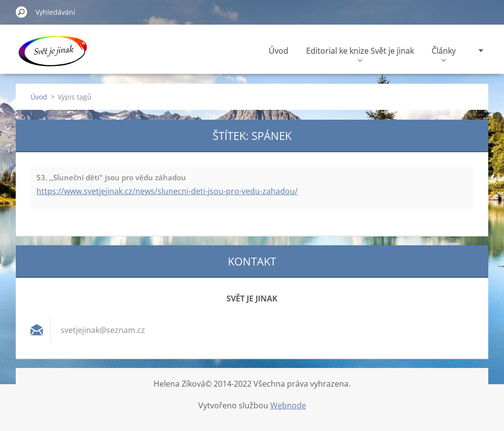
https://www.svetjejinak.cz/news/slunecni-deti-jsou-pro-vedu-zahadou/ (167, 191)
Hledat (22, 12)
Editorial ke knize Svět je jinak (360, 53)
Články (444, 53)
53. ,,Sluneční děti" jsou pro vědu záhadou (111, 177)
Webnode (288, 405)
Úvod (279, 51)
